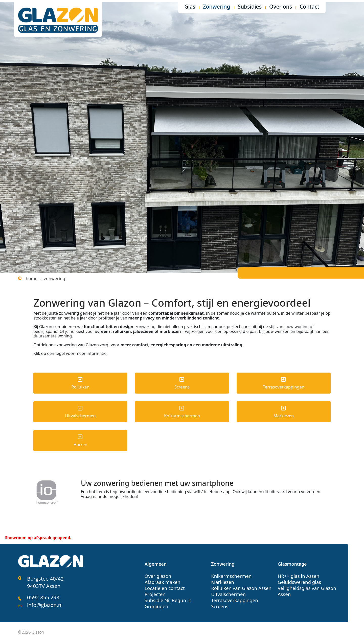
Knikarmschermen (231, 574)
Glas (190, 7)
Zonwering (217, 7)
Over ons (281, 7)
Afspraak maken (162, 580)
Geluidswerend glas (299, 580)
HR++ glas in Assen (298, 574)
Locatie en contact (164, 586)
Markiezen (222, 580)
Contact (309, 7)
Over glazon (157, 574)
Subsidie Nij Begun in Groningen (167, 602)
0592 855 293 (43, 595)
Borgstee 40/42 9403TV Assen (45, 580)
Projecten (155, 592)
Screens (219, 605)
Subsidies (250, 7)
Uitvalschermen (228, 592)
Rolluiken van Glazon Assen (240, 586)
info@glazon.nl (44, 602)
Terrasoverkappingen (234, 599)
